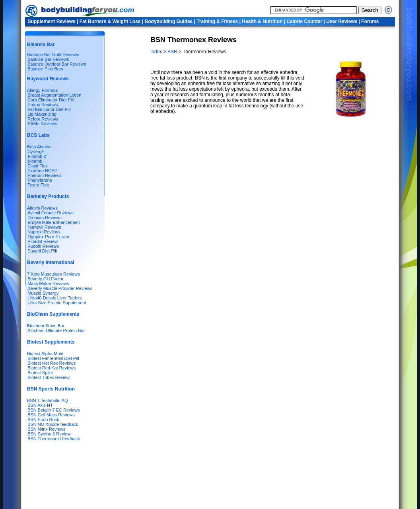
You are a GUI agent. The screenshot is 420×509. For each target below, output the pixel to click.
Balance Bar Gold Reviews (53, 54)
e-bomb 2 (37, 156)
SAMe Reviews (42, 124)
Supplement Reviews (52, 21)
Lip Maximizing (42, 114)
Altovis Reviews (42, 208)
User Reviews (342, 21)
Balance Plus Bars (45, 69)
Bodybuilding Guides (169, 21)
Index (157, 52)
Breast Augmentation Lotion (54, 95)
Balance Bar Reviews (48, 59)
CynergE (36, 152)
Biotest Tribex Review (49, 377)
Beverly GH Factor (45, 279)
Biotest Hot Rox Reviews (52, 363)
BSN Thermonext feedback (54, 439)
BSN (172, 52)
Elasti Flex (38, 166)
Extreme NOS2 (42, 171)
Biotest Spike (40, 373)
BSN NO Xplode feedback (53, 424)
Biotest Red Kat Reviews (52, 368)
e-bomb (35, 161)
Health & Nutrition (262, 21)
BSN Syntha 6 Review (49, 434)
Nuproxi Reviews (44, 232)
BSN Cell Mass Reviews (51, 415)
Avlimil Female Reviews (51, 213)
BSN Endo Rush (43, 420)
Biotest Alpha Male (45, 354)
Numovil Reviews (44, 227)
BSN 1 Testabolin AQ (48, 400)
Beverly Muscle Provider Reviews (60, 288)
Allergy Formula (42, 90)
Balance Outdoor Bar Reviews (57, 64)
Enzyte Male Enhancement (53, 222)
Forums (370, 21)
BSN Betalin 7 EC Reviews (53, 410)
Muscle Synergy (43, 293)
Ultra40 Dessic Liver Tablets (54, 298)
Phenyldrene (40, 180)
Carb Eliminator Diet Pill (51, 100)
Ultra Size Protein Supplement (57, 303)
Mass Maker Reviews (48, 284)
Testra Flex (38, 185)
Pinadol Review (43, 241)
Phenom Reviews (45, 175)
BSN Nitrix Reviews (46, 429)
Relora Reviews (43, 119)
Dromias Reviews (45, 218)
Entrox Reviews (43, 105)
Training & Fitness (217, 21)
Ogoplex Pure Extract (48, 237)
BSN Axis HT (40, 405)
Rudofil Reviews (43, 246)
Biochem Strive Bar (46, 326)
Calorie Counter (304, 21)
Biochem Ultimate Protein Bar (56, 330)
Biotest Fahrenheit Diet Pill (53, 358)
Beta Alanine (39, 147)
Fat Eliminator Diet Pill (49, 109)
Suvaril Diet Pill (42, 251)
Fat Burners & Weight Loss (110, 21)
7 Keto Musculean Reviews (53, 274)
